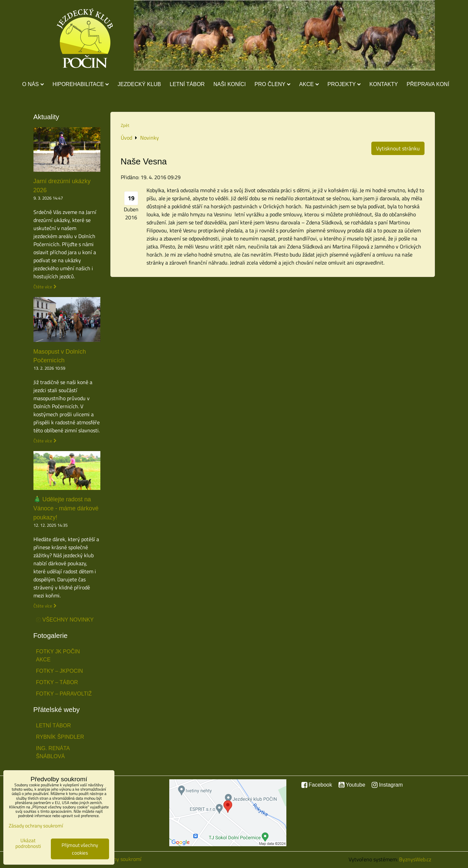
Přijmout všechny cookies (80, 849)
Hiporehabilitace (81, 84)
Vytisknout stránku (398, 148)
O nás (33, 84)
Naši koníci (230, 84)
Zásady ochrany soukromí (36, 826)
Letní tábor (187, 84)
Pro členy (272, 84)
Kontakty (384, 84)
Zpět (125, 125)
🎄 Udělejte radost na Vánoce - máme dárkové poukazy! (66, 508)
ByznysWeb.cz (415, 859)
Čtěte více (43, 287)
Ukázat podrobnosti (28, 843)
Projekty (344, 84)
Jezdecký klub (139, 84)
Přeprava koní (428, 84)
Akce (309, 84)
